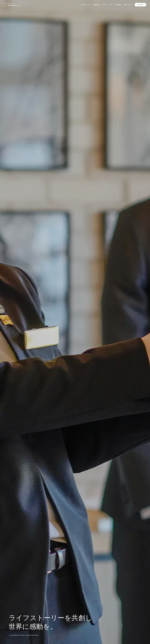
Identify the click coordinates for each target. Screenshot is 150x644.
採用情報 (118, 5)
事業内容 (96, 5)
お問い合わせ (128, 5)
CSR (111, 5)
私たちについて (86, 5)
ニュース (104, 5)
